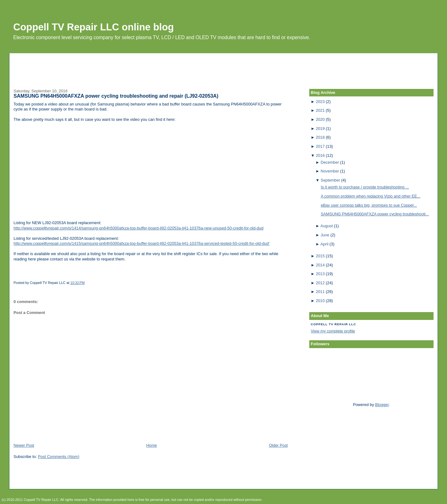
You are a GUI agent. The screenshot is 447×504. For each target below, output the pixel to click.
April (324, 244)
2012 (320, 283)
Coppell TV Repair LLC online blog (93, 27)
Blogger (382, 405)
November (330, 171)
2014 (320, 265)
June (325, 235)
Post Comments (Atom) (59, 457)
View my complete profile (333, 331)
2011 (320, 292)
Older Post (278, 445)
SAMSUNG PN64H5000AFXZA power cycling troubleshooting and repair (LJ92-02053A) (116, 96)
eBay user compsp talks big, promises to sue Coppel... (369, 205)
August (327, 226)
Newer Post (24, 445)
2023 (320, 102)
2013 (320, 274)
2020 (320, 119)
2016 (320, 155)
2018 (320, 137)
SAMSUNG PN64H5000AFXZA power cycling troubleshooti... (375, 214)
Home (152, 445)
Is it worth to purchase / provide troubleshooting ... (365, 187)
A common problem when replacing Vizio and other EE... (371, 196)
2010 (320, 301)
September (330, 180)
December (330, 162)
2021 (320, 110)
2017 (320, 146)
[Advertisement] (223, 67)
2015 (320, 256)
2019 (320, 129)
